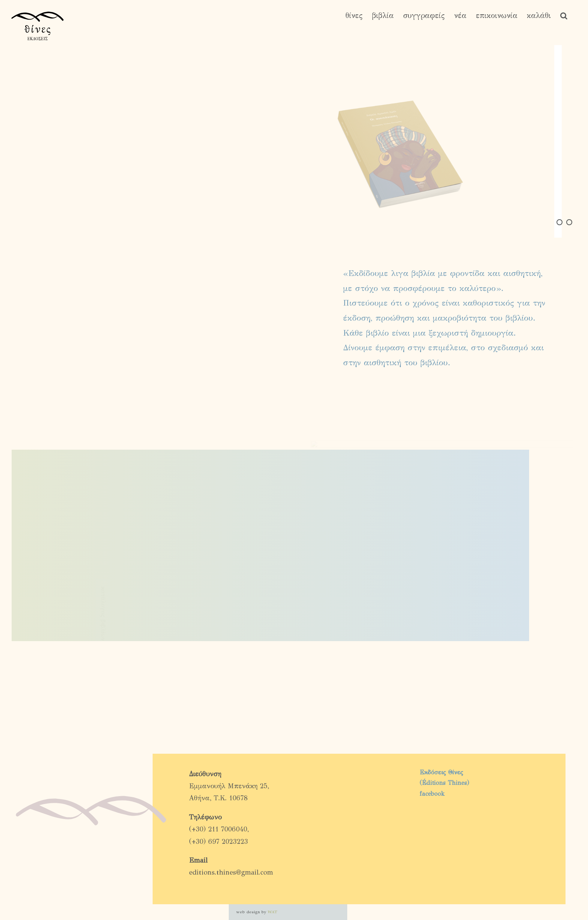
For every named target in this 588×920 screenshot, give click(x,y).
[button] (564, 16)
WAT (273, 912)
